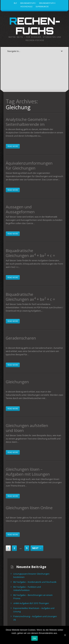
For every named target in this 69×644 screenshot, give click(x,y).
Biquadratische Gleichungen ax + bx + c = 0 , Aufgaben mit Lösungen (30, 255)
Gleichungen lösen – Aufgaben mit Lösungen (28, 472)
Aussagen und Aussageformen (20, 209)
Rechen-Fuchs (34, 26)
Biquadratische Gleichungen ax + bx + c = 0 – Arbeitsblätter (30, 299)
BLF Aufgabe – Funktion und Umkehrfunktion (27, 588)
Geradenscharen (21, 338)
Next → (37, 548)
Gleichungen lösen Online (29, 508)
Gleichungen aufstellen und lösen (27, 428)
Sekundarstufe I (28, 3)
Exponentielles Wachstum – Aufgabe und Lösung (34, 610)
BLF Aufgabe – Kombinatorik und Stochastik (35, 582)
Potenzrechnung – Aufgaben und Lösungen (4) (35, 618)
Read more (13, 146)
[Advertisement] (34, 73)
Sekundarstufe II (47, 3)
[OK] (65, 635)
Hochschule (26, 6)
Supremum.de (42, 6)
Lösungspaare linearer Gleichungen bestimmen (31, 575)
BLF (15, 3)
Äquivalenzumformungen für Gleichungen (29, 166)
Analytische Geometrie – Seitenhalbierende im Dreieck (28, 124)
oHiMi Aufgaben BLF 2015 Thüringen (31, 603)
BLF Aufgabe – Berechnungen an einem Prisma (33, 597)
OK (34, 638)
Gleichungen (17, 382)
